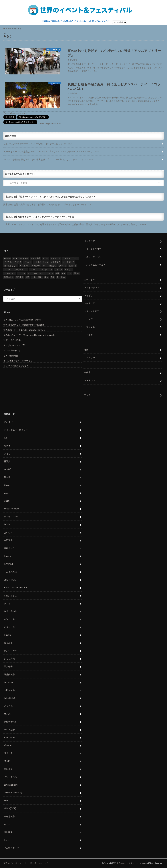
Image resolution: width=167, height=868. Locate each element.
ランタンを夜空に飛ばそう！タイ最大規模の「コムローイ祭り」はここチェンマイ (49, 160)
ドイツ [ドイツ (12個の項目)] (7, 270)
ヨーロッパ (89, 280)
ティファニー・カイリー (16, 430)
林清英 (7, 461)
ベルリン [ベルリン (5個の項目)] (68, 270)
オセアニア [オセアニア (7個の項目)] (56, 262)
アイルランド (93, 288)
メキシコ (91, 380)
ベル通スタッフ (12, 848)
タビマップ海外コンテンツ (16, 366)
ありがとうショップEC (14, 345)
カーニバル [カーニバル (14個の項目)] (24, 266)
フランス (91, 327)
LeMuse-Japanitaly (13, 793)
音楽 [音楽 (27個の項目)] (52, 277)
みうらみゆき (10, 611)
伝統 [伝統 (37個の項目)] (70, 273)
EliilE (6, 801)
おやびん (8, 532)
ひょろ (7, 603)
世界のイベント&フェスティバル (131, 863)
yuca (6, 493)
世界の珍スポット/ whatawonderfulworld (24, 325)
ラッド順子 (9, 729)
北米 (86, 350)
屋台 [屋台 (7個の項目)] (28, 277)
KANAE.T (9, 564)
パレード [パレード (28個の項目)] (33, 270)
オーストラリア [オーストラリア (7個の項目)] (11, 266)
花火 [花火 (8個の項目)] (46, 277)
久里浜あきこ (10, 595)
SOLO (7, 524)
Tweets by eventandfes (15, 113)
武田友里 (8, 832)
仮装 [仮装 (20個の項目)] (64, 273)
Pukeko (8, 635)
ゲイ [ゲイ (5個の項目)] (45, 266)
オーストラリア (94, 249)
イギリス (91, 295)
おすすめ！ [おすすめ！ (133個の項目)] (24, 258)
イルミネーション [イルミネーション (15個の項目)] (41, 262)
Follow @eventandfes (51, 123)
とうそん (8, 706)
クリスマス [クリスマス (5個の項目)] (36, 266)
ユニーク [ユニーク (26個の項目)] (22, 273)
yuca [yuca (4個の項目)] (15, 258)
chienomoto (10, 722)
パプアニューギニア (96, 265)
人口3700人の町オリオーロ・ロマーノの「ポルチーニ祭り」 (38, 144)
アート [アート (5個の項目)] (75, 258)
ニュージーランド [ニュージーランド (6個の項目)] (20, 270)
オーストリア (93, 311)
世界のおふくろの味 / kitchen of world (22, 320)
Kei (6, 438)
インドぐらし (10, 777)
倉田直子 (8, 540)
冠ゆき (7, 446)
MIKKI (7, 761)
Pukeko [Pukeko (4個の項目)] (7, 258)
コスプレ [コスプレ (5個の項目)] (53, 266)
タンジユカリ (10, 651)
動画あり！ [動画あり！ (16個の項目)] (9, 277)
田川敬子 (8, 666)
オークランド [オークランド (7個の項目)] (68, 262)
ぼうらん (8, 753)
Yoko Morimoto (12, 509)
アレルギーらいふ (12, 350)
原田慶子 (8, 769)
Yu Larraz (9, 682)
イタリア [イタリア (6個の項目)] (18, 262)
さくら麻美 (9, 659)
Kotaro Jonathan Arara (15, 587)
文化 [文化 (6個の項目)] (34, 277)
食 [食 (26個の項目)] (58, 277)
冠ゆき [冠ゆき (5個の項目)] (77, 273)
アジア (87, 395)
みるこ (7, 453)
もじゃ (7, 824)
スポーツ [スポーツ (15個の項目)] (73, 266)
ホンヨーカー (10, 619)
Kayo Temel (10, 737)
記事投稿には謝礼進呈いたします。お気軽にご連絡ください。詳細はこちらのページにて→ (48, 204)
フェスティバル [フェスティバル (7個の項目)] (46, 270)
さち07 (7, 469)
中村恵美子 (9, 816)
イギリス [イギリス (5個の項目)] (8, 262)
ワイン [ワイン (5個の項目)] (50, 273)
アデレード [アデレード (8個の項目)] (55, 258)
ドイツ (89, 319)
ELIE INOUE (10, 580)
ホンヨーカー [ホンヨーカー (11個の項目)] (10, 273)
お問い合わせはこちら (38, 863)
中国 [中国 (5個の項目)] (57, 273)
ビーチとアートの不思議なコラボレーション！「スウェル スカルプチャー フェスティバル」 (54, 152)
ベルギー (91, 335)
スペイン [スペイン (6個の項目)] (63, 266)
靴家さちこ (9, 548)
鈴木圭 (7, 477)
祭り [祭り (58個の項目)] (40, 277)
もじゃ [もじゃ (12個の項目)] (45, 258)
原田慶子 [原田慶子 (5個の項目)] (20, 277)
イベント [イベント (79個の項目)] (28, 262)
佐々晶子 (8, 643)
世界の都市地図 (11, 356)
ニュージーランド (95, 257)
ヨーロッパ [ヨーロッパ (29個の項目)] (32, 273)
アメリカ (91, 358)
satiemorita (10, 690)
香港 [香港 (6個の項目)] (63, 277)
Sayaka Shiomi (11, 785)
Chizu (7, 485)
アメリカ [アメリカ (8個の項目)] (66, 258)
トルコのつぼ (10, 572)
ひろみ (7, 714)
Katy (6, 840)
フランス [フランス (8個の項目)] (58, 270)
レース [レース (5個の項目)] (42, 273)
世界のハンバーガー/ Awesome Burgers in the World (29, 335)
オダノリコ (9, 627)
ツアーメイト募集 (12, 340)
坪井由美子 (9, 674)
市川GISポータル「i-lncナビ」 (18, 361)
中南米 (87, 372)
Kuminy (8, 556)
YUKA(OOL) (10, 808)
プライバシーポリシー (13, 863)
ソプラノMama (11, 517)
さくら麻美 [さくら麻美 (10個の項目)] (36, 258)
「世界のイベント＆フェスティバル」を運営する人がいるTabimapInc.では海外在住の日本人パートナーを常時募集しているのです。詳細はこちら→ (75, 224)
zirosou (8, 745)
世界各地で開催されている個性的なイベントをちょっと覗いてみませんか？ (76, 21)
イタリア (91, 303)
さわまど (8, 422)
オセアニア (89, 241)
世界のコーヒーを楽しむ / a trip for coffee (24, 330)
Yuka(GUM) (9, 698)
